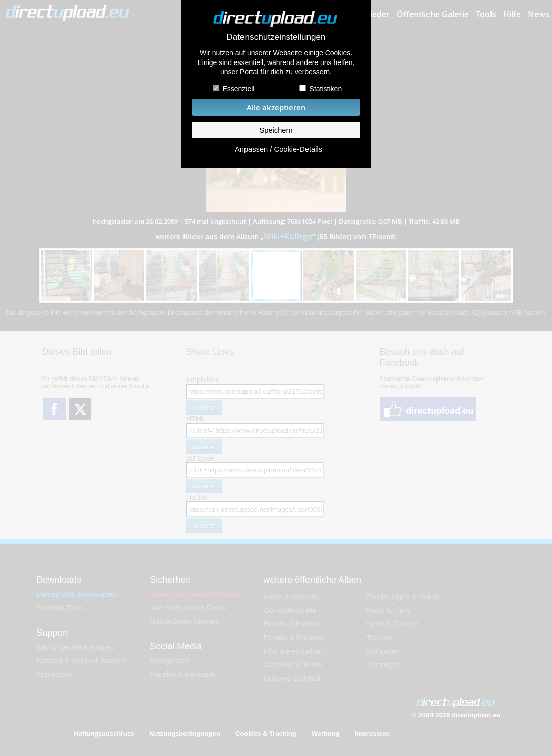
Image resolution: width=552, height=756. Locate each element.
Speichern (276, 130)
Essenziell (238, 89)
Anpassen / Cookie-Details (279, 149)
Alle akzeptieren (276, 108)
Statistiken (326, 89)
